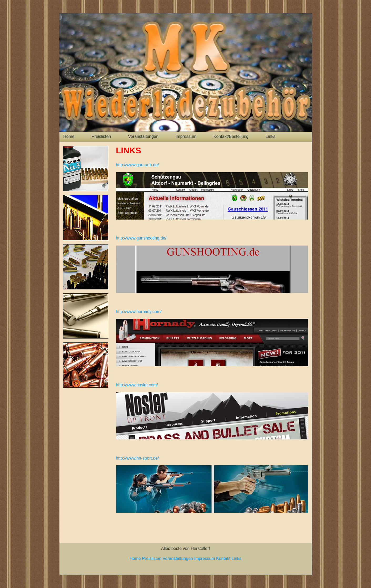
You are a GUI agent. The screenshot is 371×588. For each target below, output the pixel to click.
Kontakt (223, 558)
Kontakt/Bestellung (231, 136)
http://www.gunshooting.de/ (141, 238)
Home (69, 136)
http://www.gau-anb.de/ (138, 165)
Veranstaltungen (143, 136)
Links (270, 136)
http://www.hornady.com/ (139, 312)
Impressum (186, 136)
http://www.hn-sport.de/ (138, 458)
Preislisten (101, 136)
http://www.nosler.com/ (137, 385)
